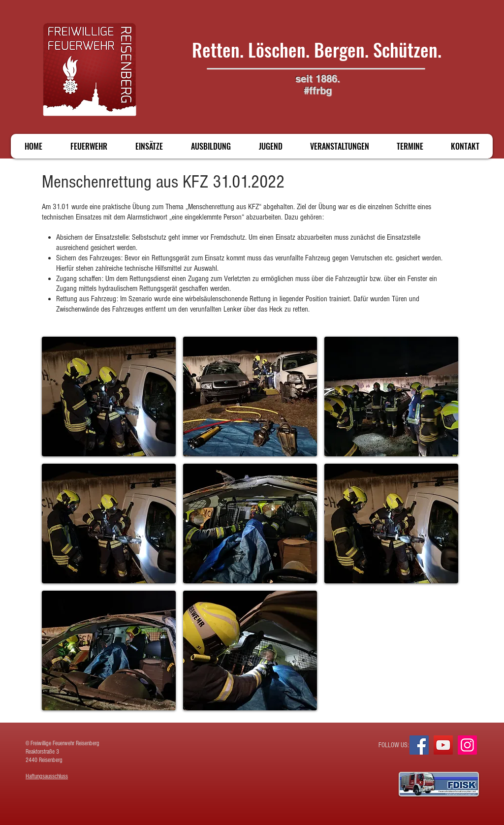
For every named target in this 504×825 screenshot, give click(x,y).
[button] (109, 397)
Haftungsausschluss (47, 776)
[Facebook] (419, 745)
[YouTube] (443, 745)
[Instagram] (467, 745)
